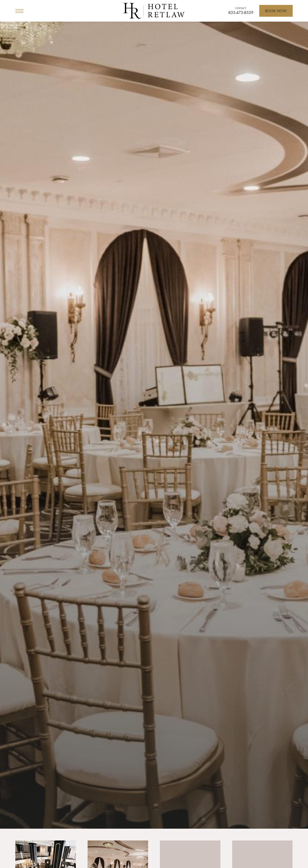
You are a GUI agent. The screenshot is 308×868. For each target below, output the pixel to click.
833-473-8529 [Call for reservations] (241, 13)
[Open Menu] (19, 11)
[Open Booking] (276, 11)
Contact (241, 8)
